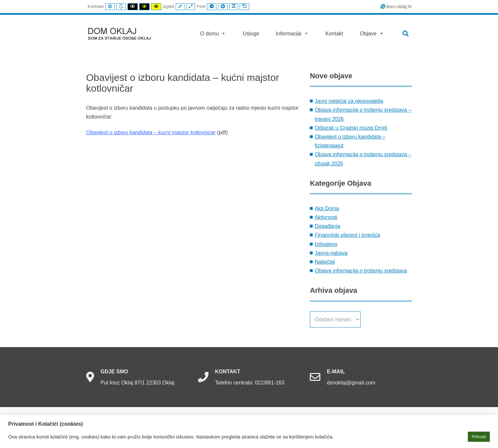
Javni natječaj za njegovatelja (349, 101)
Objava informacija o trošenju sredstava (361, 271)
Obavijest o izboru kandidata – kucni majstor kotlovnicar (151, 132)
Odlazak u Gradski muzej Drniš (351, 128)
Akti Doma (327, 208)
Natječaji (325, 262)
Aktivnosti (326, 217)
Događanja (327, 226)
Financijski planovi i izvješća (347, 235)
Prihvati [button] (479, 437)
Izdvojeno (326, 244)
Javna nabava (331, 253)
